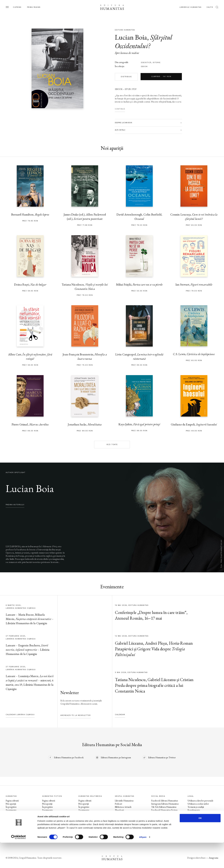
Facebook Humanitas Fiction (164, 810)
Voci (80, 819)
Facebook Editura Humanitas (165, 801)
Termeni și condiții (196, 807)
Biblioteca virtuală (123, 807)
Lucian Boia (131, 37)
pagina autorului (15, 505)
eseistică (146, 63)
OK (200, 843)
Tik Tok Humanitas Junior (163, 829)
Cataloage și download (125, 816)
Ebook (144, 67)
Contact (119, 819)
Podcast (118, 804)
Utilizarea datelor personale (200, 801)
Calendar (120, 715)
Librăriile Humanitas (191, 7)
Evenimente (11, 810)
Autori (9, 816)
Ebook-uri (119, 810)
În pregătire (11, 807)
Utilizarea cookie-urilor (198, 804)
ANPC (191, 813)
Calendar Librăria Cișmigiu (20, 715)
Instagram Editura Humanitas (165, 804)
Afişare (143, 862)
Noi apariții (11, 804)
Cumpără (161, 77)
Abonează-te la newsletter (76, 715)
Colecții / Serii (12, 813)
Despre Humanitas (124, 813)
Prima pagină (34, 7)
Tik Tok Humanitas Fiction (164, 816)
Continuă (120, 109)
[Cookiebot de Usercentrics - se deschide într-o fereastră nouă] (18, 862)
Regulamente (194, 810)
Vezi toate (112, 445)
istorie (157, 63)
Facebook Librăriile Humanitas (165, 819)
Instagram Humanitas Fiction (165, 813)
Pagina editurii (12, 801)
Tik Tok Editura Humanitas (164, 807)
